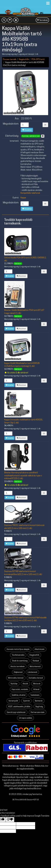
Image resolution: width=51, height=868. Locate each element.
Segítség (39, 707)
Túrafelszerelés (18, 655)
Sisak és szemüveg (20, 661)
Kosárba (27, 130)
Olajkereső (18, 672)
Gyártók (26, 701)
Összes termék (10, 59)
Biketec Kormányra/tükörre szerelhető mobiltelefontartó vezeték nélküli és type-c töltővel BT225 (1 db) (23, 475)
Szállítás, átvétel (19, 695)
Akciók (25, 684)
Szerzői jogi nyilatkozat (16, 712)
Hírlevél (36, 689)
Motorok (37, 684)
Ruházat (36, 661)
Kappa (23, 198)
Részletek (21, 276)
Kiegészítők (24, 59)
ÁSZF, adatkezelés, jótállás (19, 707)
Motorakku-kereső (16, 678)
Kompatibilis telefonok (30, 193)
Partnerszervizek (38, 712)
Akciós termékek (18, 666)
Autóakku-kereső (36, 678)
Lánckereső (32, 672)
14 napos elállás (26, 718)
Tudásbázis (35, 695)
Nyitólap (14, 684)
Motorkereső (35, 666)
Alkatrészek (40, 649)
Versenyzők (13, 701)
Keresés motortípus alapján (18, 649)
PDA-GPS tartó (38, 59)
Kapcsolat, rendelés (20, 689)
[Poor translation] (10, 820)
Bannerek (39, 701)
